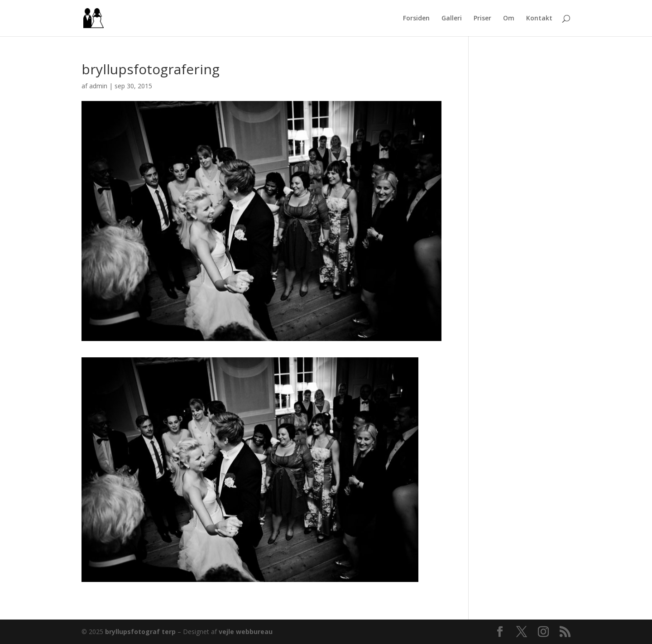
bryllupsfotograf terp (140, 632)
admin (98, 86)
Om (509, 19)
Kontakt (539, 19)
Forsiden (416, 19)
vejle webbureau (246, 632)
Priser (482, 19)
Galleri (452, 19)
